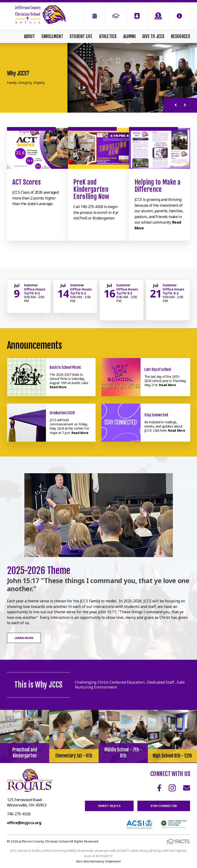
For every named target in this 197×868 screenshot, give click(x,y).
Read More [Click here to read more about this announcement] (58, 387)
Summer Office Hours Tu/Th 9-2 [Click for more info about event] (35, 289)
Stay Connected (164, 806)
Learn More (24, 638)
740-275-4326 (19, 814)
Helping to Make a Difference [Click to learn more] (158, 186)
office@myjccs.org (24, 823)
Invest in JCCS (109, 806)
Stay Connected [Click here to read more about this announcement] (156, 415)
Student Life (81, 36)
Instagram (172, 788)
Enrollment (52, 36)
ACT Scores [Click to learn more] (27, 182)
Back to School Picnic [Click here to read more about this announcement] (65, 367)
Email (187, 788)
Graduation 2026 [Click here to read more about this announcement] (62, 413)
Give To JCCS (153, 36)
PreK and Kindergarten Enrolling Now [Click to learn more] (91, 189)
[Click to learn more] (37, 148)
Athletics (108, 36)
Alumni (129, 36)
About (29, 36)
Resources (181, 36)
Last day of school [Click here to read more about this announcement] (158, 369)
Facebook (159, 788)
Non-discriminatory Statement (98, 861)
